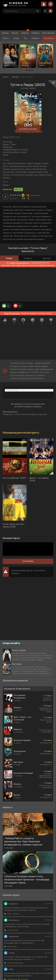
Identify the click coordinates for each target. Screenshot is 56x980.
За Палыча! (11, 930)
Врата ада (11, 947)
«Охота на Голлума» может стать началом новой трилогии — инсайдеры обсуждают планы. (27, 879)
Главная (5, 33)
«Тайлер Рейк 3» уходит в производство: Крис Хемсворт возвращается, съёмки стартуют (23, 841)
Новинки (25, 33)
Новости (36, 38)
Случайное (49, 38)
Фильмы (15, 33)
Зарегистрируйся (12, 313)
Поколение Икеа (14, 963)
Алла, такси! (12, 914)
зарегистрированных (20, 263)
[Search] (38, 11)
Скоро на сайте (11, 643)
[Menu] (51, 4)
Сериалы (35, 33)
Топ (25, 38)
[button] (24, 70)
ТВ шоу (6, 38)
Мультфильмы (48, 33)
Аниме (16, 38)
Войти (44, 4)
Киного (6, 77)
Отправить (28, 561)
